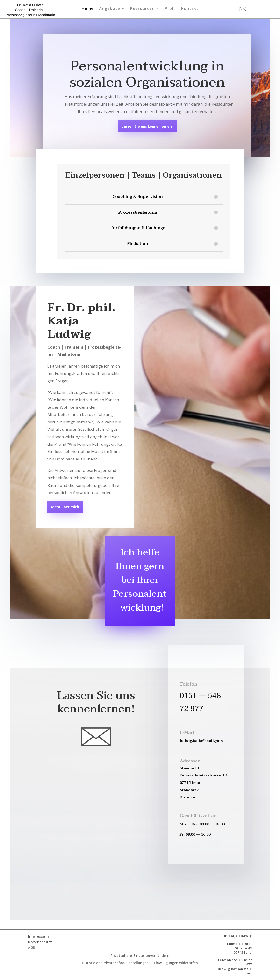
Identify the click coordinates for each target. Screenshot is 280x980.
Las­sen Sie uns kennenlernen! (147, 127)
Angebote (110, 9)
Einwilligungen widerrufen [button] (176, 963)
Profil (170, 9)
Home (88, 9)
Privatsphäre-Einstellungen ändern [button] (140, 956)
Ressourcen (142, 9)
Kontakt (190, 9)
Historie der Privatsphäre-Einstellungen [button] (115, 963)
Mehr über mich (65, 507)
